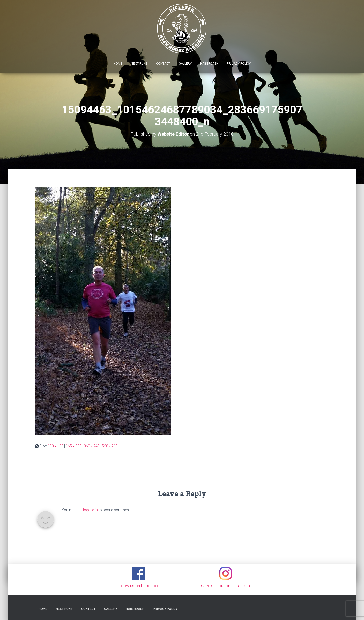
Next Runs (139, 64)
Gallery (185, 64)
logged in (90, 510)
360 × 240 (92, 446)
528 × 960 (110, 446)
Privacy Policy (239, 64)
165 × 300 (74, 446)
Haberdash (209, 64)
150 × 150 (55, 446)
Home (118, 64)
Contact (163, 64)
